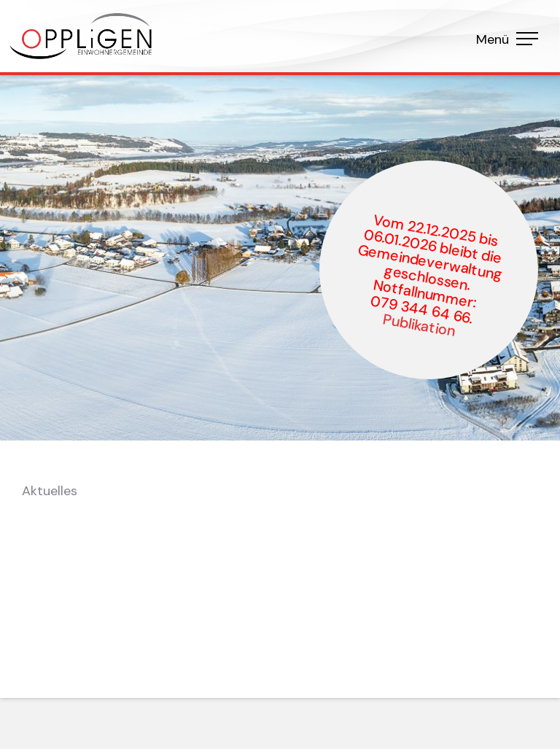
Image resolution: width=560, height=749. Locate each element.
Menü (507, 39)
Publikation (419, 325)
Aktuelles (50, 491)
